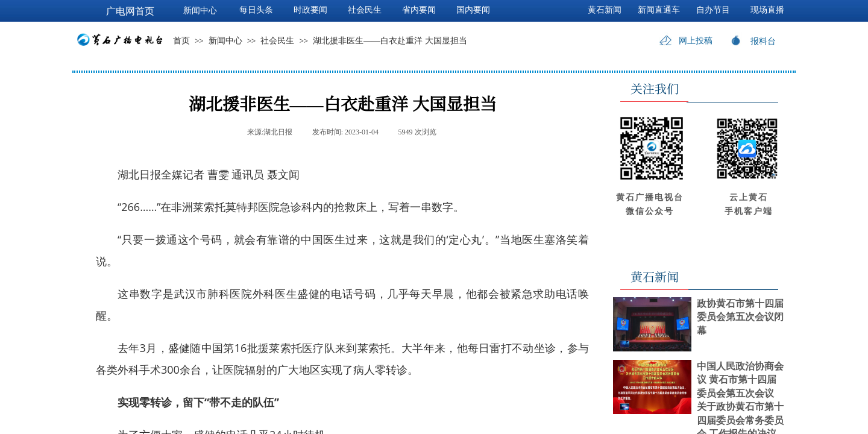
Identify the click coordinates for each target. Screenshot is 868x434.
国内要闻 (473, 10)
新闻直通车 (659, 10)
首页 (181, 41)
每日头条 (256, 10)
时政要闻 (310, 10)
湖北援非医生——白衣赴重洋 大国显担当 (390, 41)
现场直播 (767, 10)
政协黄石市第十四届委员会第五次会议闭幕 (740, 317)
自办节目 (713, 10)
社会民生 (277, 41)
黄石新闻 (605, 10)
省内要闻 (419, 10)
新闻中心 (225, 41)
